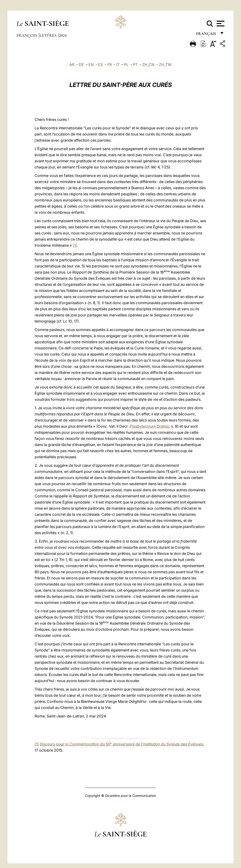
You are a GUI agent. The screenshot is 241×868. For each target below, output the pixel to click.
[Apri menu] (220, 24)
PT (135, 65)
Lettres (48, 35)
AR (72, 65)
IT (118, 65)
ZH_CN (148, 65)
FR (110, 65)
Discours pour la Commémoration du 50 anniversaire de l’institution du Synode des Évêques (121, 744)
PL (126, 65)
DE (81, 65)
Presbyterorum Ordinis (149, 426)
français (207, 35)
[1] (75, 245)
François (27, 35)
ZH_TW (165, 65)
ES (100, 65)
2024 (63, 35)
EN (91, 65)
